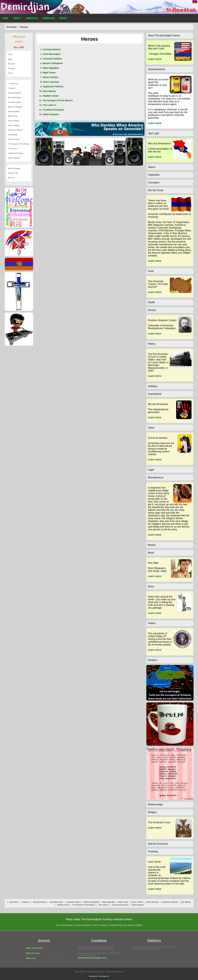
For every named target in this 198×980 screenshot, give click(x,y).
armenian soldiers (15, 102)
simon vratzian (14, 121)
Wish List (11, 178)
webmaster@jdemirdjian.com (92, 958)
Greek (63, 19)
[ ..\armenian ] (13, 84)
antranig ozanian (14, 93)
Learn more (155, 59)
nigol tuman (13, 116)
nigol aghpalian (14, 111)
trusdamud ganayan (16, 153)
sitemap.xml (104, 976)
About (17, 19)
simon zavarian (14, 125)
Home (5, 19)
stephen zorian (14, 139)
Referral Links (13, 173)
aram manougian (14, 97)
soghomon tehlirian (15, 130)
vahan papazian (14, 158)
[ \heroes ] (12, 88)
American (32, 19)
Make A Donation (14, 168)
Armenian (48, 19)
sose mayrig (13, 135)
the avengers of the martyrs (19, 144)
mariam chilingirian (15, 107)
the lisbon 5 (13, 149)
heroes (24, 27)
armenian (11, 27)
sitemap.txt (93, 976)
